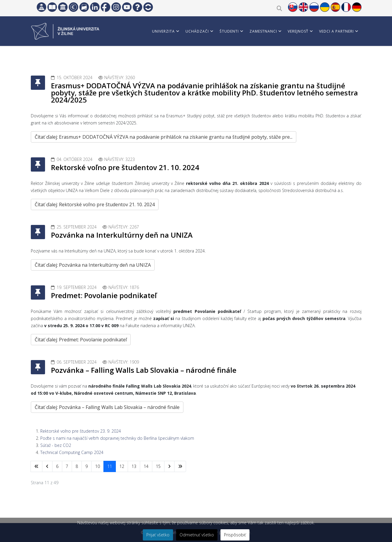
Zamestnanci (263, 31)
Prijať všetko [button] (158, 535)
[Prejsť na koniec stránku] (180, 466)
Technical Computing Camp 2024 (72, 452)
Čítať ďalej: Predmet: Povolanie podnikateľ (81, 340)
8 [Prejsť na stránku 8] (77, 466)
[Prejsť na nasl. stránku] (169, 466)
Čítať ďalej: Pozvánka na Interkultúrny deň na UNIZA (93, 265)
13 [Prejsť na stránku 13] (134, 466)
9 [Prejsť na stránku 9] (87, 466)
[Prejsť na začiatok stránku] (36, 466)
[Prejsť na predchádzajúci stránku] (47, 466)
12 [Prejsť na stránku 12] (122, 466)
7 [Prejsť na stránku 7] (67, 466)
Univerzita (163, 31)
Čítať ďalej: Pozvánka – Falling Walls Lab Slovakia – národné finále (107, 407)
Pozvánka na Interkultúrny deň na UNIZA (122, 235)
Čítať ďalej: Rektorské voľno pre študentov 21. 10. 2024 (95, 204)
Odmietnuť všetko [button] (197, 535)
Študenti (229, 31)
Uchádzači (197, 31)
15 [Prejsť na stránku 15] (158, 466)
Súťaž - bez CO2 (56, 445)
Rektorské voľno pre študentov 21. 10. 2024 (125, 167)
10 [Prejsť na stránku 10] (97, 466)
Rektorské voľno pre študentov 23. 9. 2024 (81, 431)
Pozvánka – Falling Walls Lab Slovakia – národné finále (144, 370)
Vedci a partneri (336, 31)
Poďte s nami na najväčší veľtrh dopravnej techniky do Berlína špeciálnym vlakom (117, 438)
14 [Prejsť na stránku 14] (146, 466)
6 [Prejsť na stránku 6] (57, 466)
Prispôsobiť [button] (235, 535)
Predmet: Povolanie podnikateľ (104, 295)
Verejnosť (298, 31)
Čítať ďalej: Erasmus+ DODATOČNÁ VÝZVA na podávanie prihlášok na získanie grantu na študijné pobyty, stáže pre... (164, 137)
